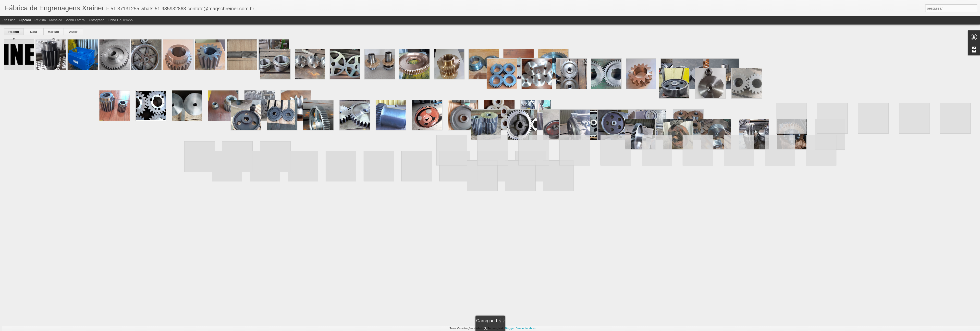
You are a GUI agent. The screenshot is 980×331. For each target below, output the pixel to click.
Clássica (9, 20)
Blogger (509, 328)
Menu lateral (75, 20)
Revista (40, 20)
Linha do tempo (120, 20)
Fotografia (97, 20)
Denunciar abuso (526, 328)
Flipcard (25, 20)
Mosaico (56, 20)
